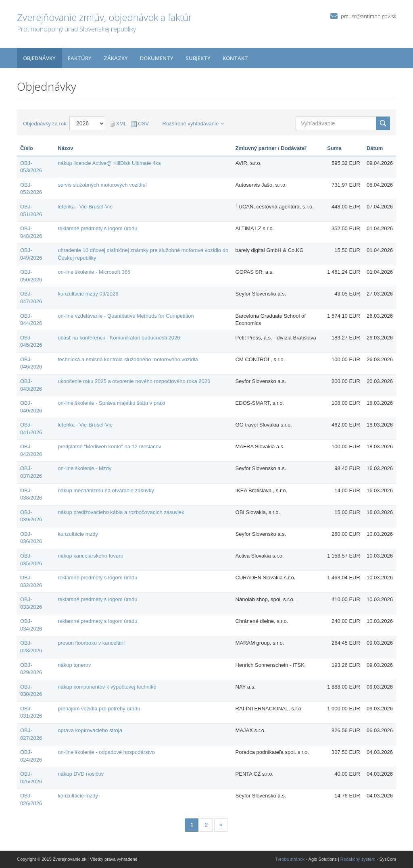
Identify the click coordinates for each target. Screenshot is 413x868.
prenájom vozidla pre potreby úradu (99, 709)
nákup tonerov (74, 665)
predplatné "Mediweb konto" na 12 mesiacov (109, 446)
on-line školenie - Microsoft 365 (94, 272)
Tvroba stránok (290, 859)
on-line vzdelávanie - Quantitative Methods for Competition (126, 316)
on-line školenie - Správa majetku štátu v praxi (111, 403)
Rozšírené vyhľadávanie (193, 124)
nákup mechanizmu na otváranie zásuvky (106, 490)
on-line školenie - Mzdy (84, 468)
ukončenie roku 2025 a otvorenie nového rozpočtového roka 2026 (134, 381)
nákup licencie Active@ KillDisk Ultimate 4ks (109, 163)
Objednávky (39, 58)
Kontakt (235, 58)
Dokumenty (157, 58)
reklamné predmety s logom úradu (97, 228)
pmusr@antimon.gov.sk (368, 16)
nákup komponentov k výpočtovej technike (107, 687)
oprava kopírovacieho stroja (90, 730)
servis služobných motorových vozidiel (102, 185)
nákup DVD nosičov (81, 774)
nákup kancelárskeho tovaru (91, 556)
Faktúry (80, 58)
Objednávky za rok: (45, 124)
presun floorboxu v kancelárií (91, 643)
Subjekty (198, 58)
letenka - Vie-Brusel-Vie (85, 207)
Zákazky (116, 58)
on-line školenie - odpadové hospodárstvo (106, 752)
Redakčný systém (358, 859)
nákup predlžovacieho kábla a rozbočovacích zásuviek (121, 512)
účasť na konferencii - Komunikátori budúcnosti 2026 (119, 338)
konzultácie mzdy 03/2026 (88, 294)
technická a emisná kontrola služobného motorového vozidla (128, 359)
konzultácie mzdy (78, 534)
